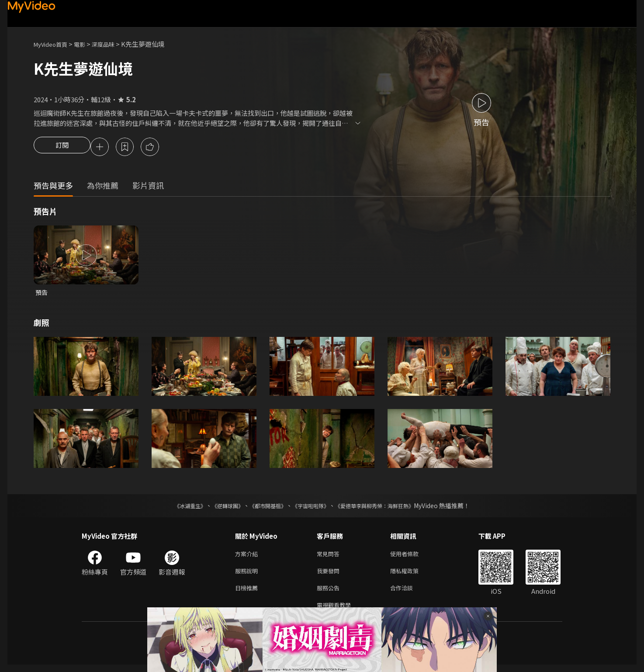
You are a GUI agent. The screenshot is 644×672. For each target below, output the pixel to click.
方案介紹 (248, 556)
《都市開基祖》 (263, 508)
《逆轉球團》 (218, 508)
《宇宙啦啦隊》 (312, 508)
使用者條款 (412, 556)
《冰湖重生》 (175, 508)
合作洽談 (409, 593)
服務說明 (248, 575)
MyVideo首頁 (54, 44)
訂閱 (62, 148)
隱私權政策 (412, 575)
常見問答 (330, 556)
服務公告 (330, 593)
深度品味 (113, 44)
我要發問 (330, 575)
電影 (87, 44)
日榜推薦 (248, 593)
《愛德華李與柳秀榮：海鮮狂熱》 (386, 508)
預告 (42, 294)
